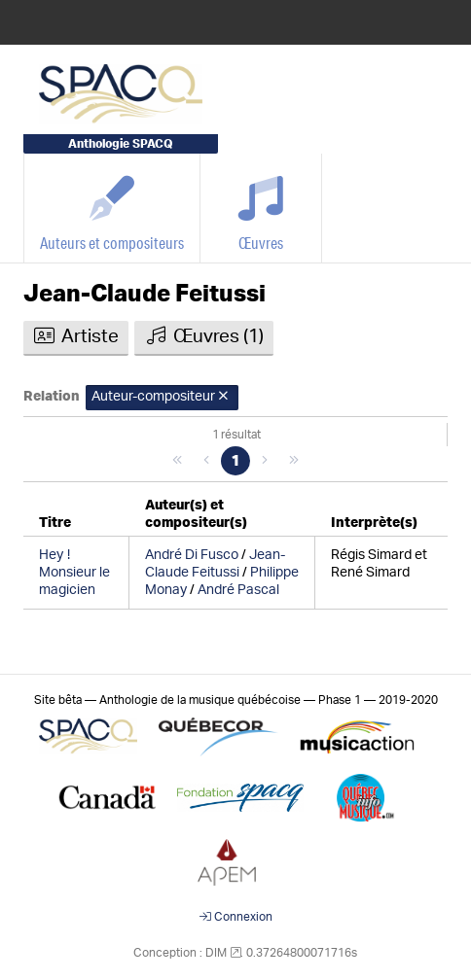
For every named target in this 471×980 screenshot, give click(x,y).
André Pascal (238, 590)
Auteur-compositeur (162, 396)
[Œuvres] (261, 208)
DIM (216, 953)
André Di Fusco (192, 555)
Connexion (236, 917)
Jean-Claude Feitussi (145, 294)
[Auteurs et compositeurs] (112, 208)
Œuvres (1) (203, 336)
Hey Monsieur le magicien (74, 573)
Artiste (76, 336)
